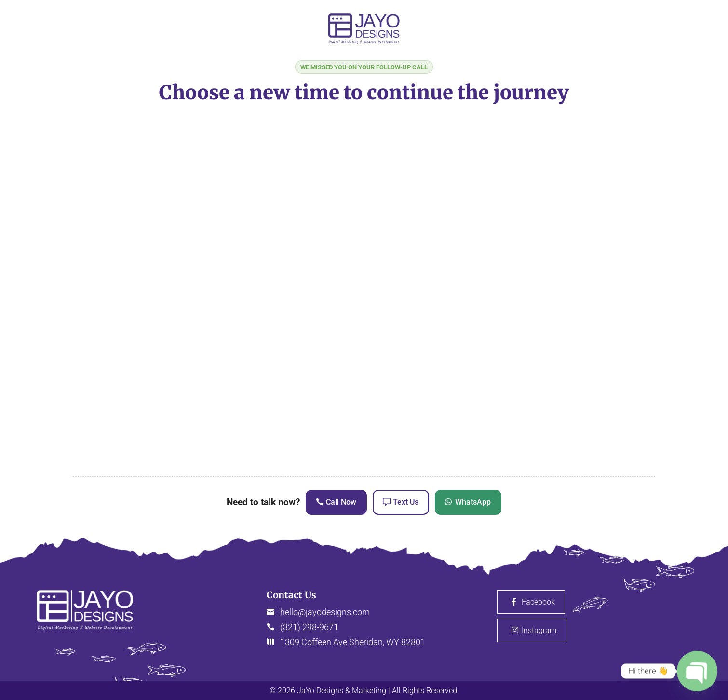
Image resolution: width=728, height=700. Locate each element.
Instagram (539, 630)
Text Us (406, 502)
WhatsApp (473, 502)
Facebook (538, 602)
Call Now (341, 502)
